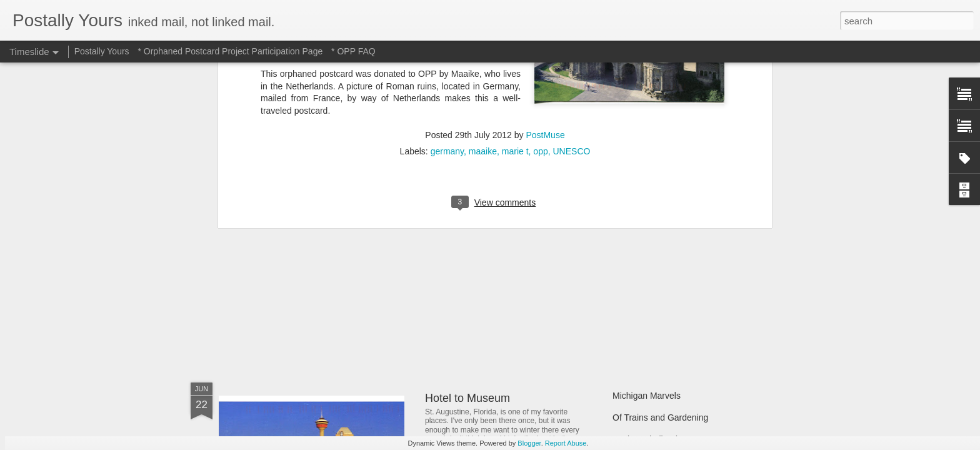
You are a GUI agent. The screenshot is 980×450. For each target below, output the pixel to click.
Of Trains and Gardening (660, 417)
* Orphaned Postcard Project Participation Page (230, 51)
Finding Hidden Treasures (662, 245)
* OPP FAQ (353, 51)
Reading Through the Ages (492, 294)
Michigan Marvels (647, 396)
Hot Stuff (629, 311)
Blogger (529, 443)
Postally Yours (102, 51)
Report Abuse (566, 443)
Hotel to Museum (467, 398)
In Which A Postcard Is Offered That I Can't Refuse (551, 239)
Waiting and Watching (655, 289)
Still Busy (631, 267)
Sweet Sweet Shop (282, 290)
